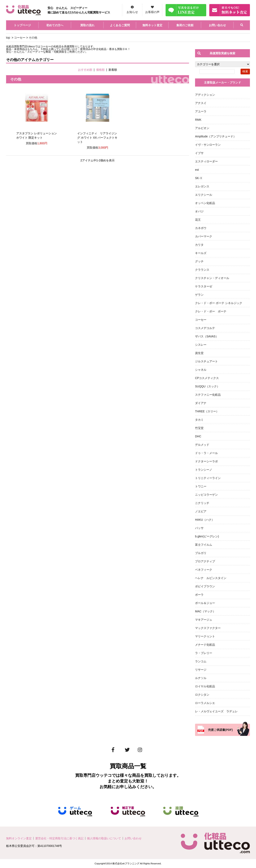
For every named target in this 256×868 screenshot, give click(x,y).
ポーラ (199, 595)
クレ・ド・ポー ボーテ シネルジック (219, 303)
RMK (198, 120)
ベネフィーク (204, 570)
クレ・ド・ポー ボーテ (211, 311)
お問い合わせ (217, 25)
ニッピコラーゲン (206, 495)
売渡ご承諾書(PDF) (220, 730)
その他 (33, 38)
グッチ (199, 261)
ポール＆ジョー (205, 603)
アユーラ (201, 111)
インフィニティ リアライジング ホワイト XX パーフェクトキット (97, 138)
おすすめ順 (85, 70)
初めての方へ (55, 25)
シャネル (201, 370)
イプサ (199, 153)
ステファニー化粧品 (208, 395)
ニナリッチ (202, 503)
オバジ (199, 211)
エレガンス (202, 186)
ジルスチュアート (206, 361)
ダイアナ (201, 403)
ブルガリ (201, 553)
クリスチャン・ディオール (212, 278)
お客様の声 (152, 12)
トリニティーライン (208, 478)
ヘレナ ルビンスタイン (211, 578)
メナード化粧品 (205, 645)
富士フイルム (204, 545)
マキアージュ (204, 620)
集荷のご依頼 (185, 25)
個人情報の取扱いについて (104, 838)
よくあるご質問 (120, 25)
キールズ (201, 253)
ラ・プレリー (204, 653)
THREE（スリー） (207, 411)
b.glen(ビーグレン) (207, 536)
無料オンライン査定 (19, 838)
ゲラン (199, 295)
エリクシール (204, 195)
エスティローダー (206, 161)
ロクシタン (202, 695)
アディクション (205, 95)
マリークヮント (205, 636)
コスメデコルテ (205, 328)
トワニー (201, 486)
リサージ (201, 670)
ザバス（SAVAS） (207, 336)
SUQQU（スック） (207, 386)
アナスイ (201, 103)
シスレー (201, 345)
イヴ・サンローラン (208, 145)
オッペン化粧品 (205, 203)
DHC (198, 436)
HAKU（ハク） (205, 520)
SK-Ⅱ (199, 178)
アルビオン (202, 128)
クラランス (202, 270)
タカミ (199, 420)
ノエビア (201, 511)
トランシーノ (204, 470)
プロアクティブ (205, 561)
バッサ (199, 528)
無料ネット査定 (152, 25)
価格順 (100, 70)
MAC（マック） (205, 611)
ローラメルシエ (205, 703)
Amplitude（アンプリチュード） (216, 136)
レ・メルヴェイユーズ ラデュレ (216, 711)
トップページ (22, 25)
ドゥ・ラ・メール (206, 453)
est (197, 170)
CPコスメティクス (207, 378)
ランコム (201, 661)
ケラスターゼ (204, 286)
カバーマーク (204, 236)
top (8, 38)
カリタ (199, 245)
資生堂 (199, 353)
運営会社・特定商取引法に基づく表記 (59, 838)
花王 (198, 220)
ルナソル (201, 678)
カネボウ (201, 228)
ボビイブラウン (205, 586)
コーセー (20, 38)
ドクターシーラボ (206, 461)
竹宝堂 (199, 428)
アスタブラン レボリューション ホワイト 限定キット (37, 135)
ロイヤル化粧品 (205, 686)
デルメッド (202, 445)
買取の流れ (87, 25)
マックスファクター (208, 628)
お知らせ (132, 12)
